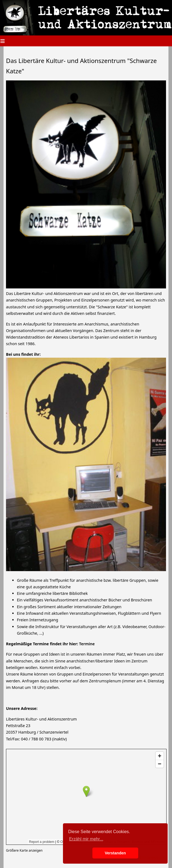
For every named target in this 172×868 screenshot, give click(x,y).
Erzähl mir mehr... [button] (86, 839)
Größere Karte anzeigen (24, 850)
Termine (87, 644)
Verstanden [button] (115, 853)
